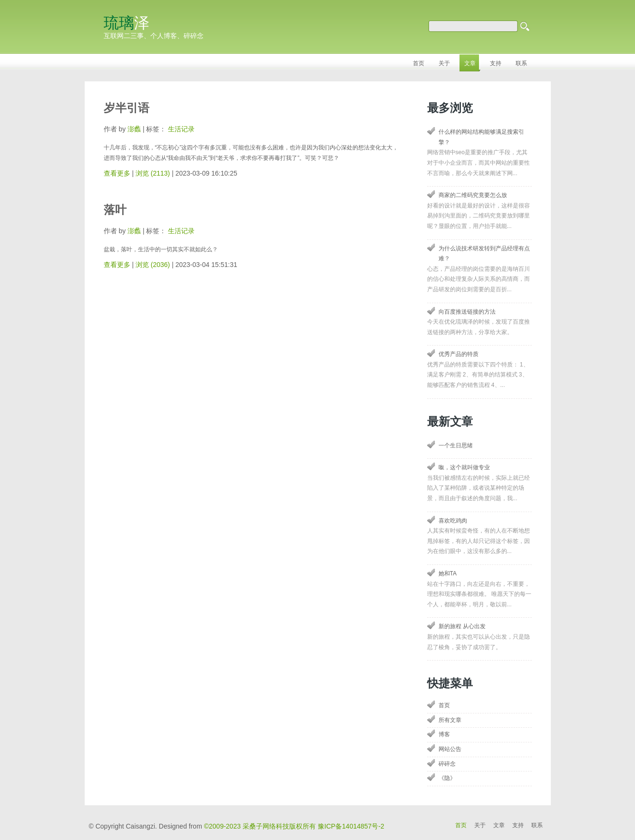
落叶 (115, 210)
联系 (537, 825)
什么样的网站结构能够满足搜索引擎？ (481, 137)
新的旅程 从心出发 (462, 626)
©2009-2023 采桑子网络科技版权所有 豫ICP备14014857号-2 (294, 826)
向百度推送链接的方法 (467, 312)
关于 (480, 825)
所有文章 (450, 720)
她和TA (448, 573)
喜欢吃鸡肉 (453, 521)
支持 (518, 825)
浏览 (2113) (153, 173)
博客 (444, 734)
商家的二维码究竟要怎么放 (473, 195)
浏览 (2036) (153, 265)
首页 (444, 705)
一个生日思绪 (456, 445)
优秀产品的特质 (459, 354)
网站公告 (450, 749)
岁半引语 (127, 108)
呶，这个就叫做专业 (464, 467)
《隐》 (447, 778)
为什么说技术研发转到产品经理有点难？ (484, 254)
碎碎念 (447, 764)
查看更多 (117, 173)
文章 (499, 825)
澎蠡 (134, 129)
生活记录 (181, 129)
